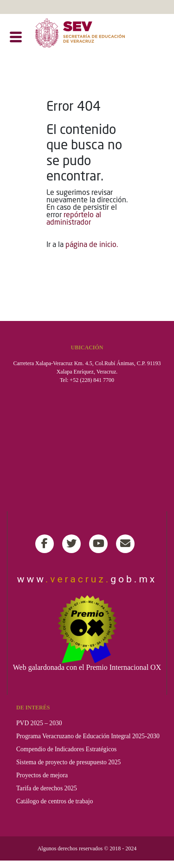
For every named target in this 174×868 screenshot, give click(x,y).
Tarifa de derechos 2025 (47, 788)
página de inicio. (92, 245)
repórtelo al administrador (74, 219)
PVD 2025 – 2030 (39, 723)
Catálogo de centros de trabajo (55, 801)
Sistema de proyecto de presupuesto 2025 (68, 762)
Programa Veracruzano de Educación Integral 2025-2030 (88, 736)
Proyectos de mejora (42, 775)
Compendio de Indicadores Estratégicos (66, 749)
